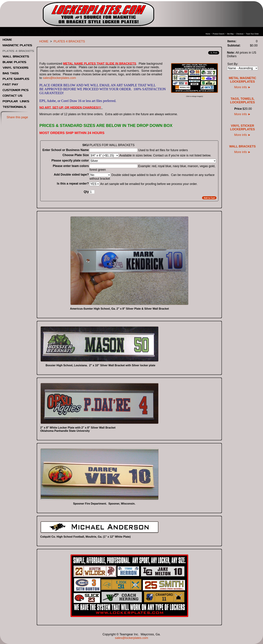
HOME (44, 41)
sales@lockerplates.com (59, 78)
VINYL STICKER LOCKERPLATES (242, 127)
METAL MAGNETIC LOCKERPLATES (242, 80)
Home (208, 34)
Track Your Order (252, 34)
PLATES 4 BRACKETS (69, 41)
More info (242, 87)
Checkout (240, 34)
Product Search (219, 34)
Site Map (230, 34)
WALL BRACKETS (242, 146)
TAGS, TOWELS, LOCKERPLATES (242, 101)
